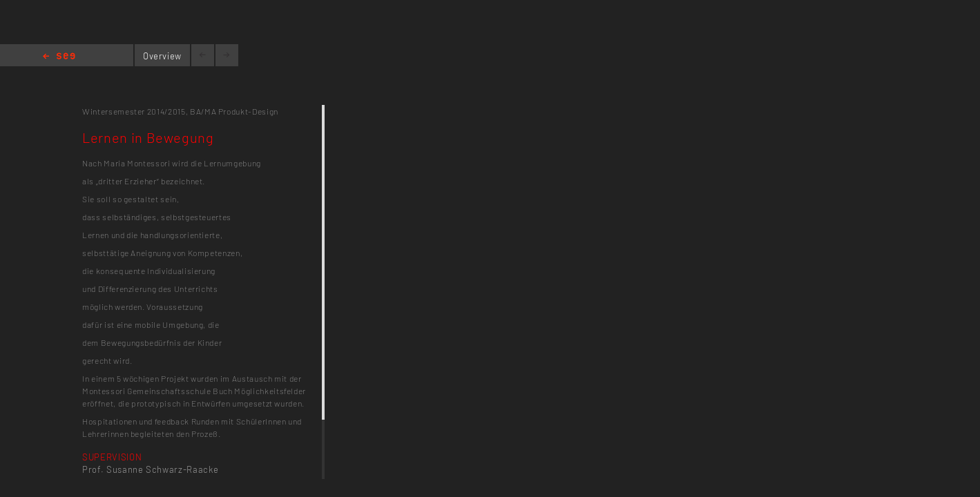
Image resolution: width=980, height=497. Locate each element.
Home (59, 57)
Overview (162, 56)
